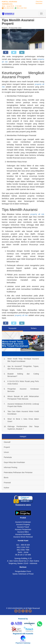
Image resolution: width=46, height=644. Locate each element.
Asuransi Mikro (23, 532)
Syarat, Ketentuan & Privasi (23, 574)
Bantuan (23, 567)
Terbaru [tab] (34, 328)
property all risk (37, 214)
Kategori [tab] (23, 436)
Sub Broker (39, 3)
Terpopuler (12, 328)
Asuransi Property (23, 524)
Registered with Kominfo (23, 634)
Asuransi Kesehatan (23, 534)
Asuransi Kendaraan (23, 522)
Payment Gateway (23, 643)
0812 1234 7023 (22, 8)
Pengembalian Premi (23, 571)
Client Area (39, 1)
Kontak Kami (23, 541)
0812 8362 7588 (23, 550)
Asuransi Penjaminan (23, 529)
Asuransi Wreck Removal (23, 537)
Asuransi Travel (23, 527)
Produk (23, 518)
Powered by (23, 619)
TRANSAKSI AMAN (23, 505)
